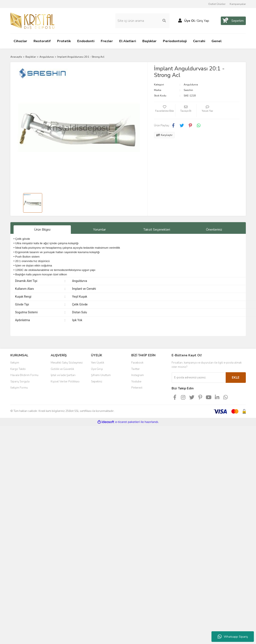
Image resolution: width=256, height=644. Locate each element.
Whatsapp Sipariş (233, 637)
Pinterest (137, 388)
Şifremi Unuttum (101, 375)
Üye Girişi (97, 369)
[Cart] (233, 21)
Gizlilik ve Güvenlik (62, 369)
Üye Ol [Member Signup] (190, 21)
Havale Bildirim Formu (24, 375)
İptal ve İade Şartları (63, 375)
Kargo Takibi (18, 369)
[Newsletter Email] (199, 378)
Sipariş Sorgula (20, 382)
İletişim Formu (19, 388)
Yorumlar (99, 230)
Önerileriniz (214, 230)
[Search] (142, 21)
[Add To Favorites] (165, 110)
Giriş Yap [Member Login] (203, 21)
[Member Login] (180, 21)
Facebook (137, 363)
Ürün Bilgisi (42, 230)
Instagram (138, 375)
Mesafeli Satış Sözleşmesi (67, 363)
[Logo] (32, 21)
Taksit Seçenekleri (157, 230)
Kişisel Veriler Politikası (65, 382)
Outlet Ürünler (217, 4)
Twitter (136, 369)
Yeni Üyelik (98, 363)
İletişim (15, 363)
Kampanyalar (238, 4)
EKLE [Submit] (236, 378)
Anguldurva (191, 85)
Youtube (136, 382)
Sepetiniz (97, 382)
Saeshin (188, 90)
